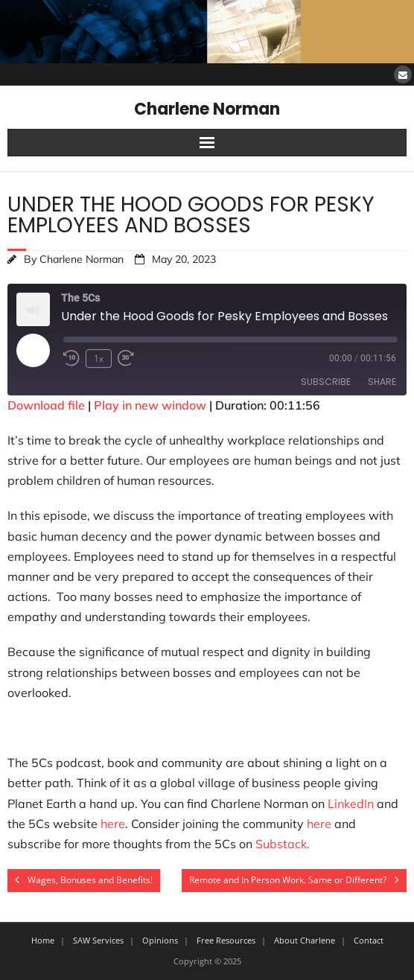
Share (382, 382)
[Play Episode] (33, 350)
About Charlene (305, 940)
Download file (46, 405)
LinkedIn (351, 804)
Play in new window (150, 405)
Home (43, 940)
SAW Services (98, 940)
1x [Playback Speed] (99, 359)
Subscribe (326, 382)
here (113, 824)
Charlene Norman (82, 259)
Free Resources (226, 940)
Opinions (160, 940)
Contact (369, 940)
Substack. (283, 844)
